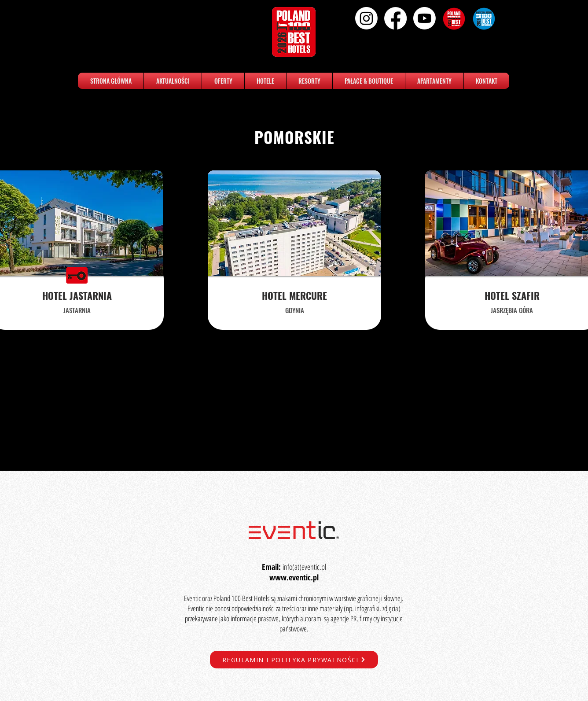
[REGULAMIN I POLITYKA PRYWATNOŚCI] (294, 660)
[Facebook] (395, 18)
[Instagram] (366, 18)
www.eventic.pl (294, 577)
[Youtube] (424, 18)
